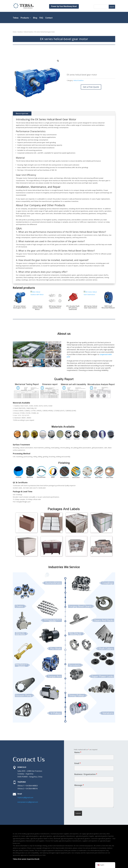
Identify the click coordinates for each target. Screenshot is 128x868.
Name (78, 752)
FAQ (41, 18)
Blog (35, 18)
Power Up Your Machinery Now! (64, 6)
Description (22, 113)
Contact (49, 18)
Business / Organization (86, 774)
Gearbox (20, 32)
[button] (58, 61)
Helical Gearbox (29, 32)
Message (79, 785)
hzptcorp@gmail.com (25, 797)
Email (77, 763)
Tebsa (16, 18)
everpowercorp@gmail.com (28, 802)
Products (25, 18)
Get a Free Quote (91, 87)
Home (15, 32)
